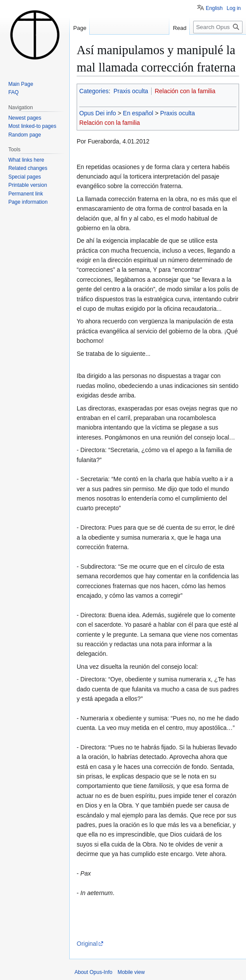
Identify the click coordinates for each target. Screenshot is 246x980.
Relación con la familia (185, 91)
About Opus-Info (93, 972)
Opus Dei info (98, 113)
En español (138, 113)
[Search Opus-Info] (218, 27)
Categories (94, 91)
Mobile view (131, 972)
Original (87, 944)
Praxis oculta (131, 91)
